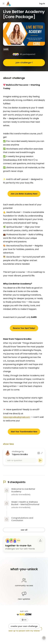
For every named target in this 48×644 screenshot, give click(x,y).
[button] (24, 620)
